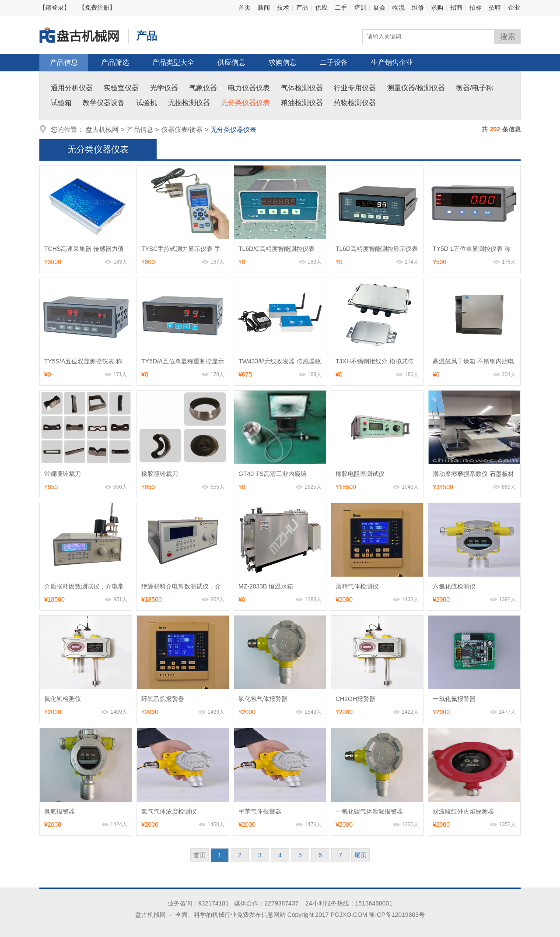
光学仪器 (164, 88)
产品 (302, 7)
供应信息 (231, 62)
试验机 (147, 103)
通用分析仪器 (72, 88)
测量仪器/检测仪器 (416, 88)
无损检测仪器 (189, 103)
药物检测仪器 (355, 103)
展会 (379, 7)
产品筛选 (115, 62)
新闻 (264, 7)
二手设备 (334, 62)
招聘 (495, 7)
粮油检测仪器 (302, 103)
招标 (476, 7)
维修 (418, 7)
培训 (360, 7)
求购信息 (283, 62)
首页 (245, 7)
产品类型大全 (173, 62)
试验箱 (61, 103)
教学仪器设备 (104, 103)
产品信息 (64, 62)
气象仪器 (203, 88)
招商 (456, 7)
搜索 (507, 37)
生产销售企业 (392, 62)
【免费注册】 (97, 7)
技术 (283, 7)
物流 (399, 7)
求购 (437, 7)
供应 (322, 7)
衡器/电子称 (474, 88)
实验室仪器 (121, 88)
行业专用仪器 (355, 88)
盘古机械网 (102, 129)
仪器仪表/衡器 (182, 129)
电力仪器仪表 (249, 88)
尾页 (360, 855)
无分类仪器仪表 (245, 103)
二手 (341, 7)
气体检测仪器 (302, 88)
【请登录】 (55, 7)
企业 (514, 7)
